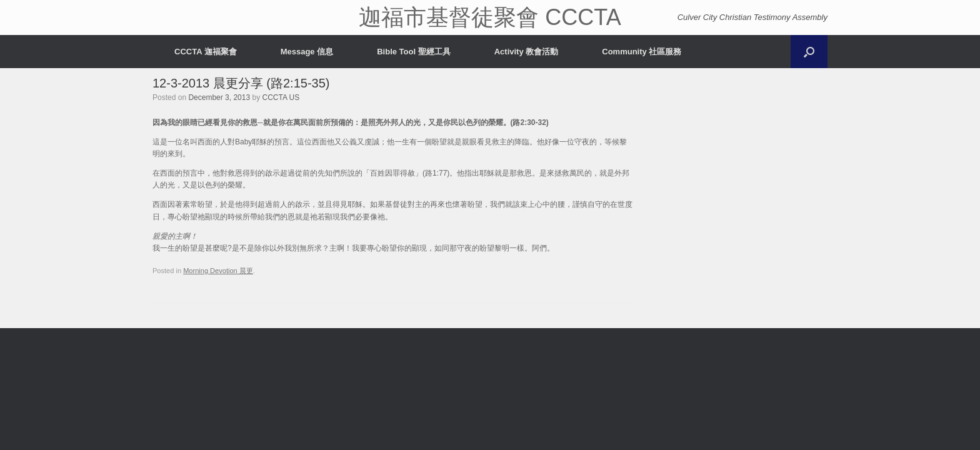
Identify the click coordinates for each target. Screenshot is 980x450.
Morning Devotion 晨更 (218, 271)
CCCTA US (281, 97)
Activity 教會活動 (527, 52)
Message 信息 (307, 52)
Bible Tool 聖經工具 (413, 52)
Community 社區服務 (642, 52)
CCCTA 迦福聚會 (206, 52)
